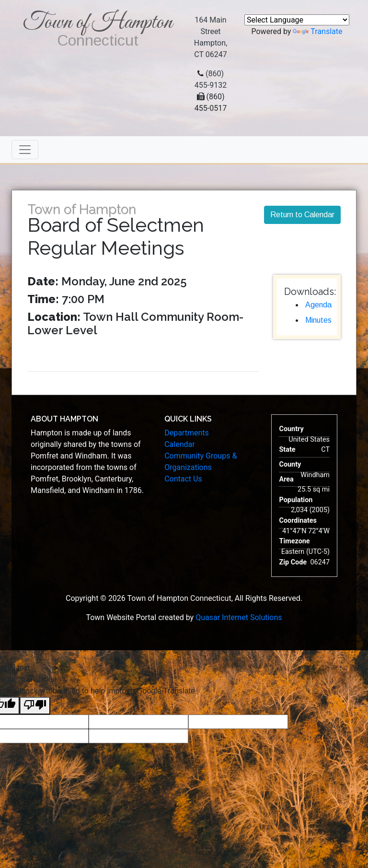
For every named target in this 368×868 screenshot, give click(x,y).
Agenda (318, 305)
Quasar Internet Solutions (239, 617)
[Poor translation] (35, 706)
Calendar (179, 444)
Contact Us (183, 479)
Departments (187, 433)
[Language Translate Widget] (297, 20)
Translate (317, 31)
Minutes (318, 320)
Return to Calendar (302, 215)
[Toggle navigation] (25, 150)
